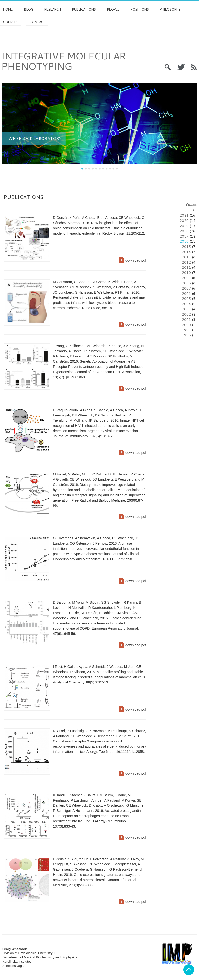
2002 (186, 314)
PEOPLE (113, 9)
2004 (186, 304)
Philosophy (170, 9)
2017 (184, 236)
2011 (186, 267)
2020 (184, 221)
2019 (184, 226)
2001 (186, 320)
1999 (186, 330)
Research (52, 9)
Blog (28, 9)
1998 (186, 335)
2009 (186, 278)
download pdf (136, 260)
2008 (186, 283)
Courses (11, 22)
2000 (186, 325)
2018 (184, 231)
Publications (84, 9)
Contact (37, 22)
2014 (186, 252)
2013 (186, 257)
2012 (186, 262)
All (194, 210)
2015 (186, 247)
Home (8, 9)
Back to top (189, 970)
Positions (139, 9)
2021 (184, 215)
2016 (184, 241)
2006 (186, 294)
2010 (186, 273)
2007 (186, 288)
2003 (186, 309)
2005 (186, 299)
